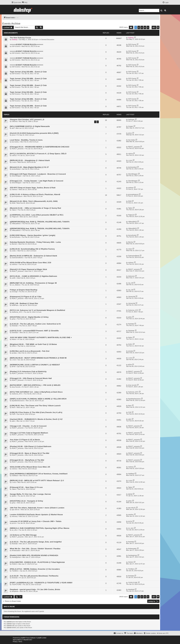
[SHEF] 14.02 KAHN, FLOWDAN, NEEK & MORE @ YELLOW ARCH (38, 399)
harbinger (131, 119)
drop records (16, 387)
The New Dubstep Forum (20, 38)
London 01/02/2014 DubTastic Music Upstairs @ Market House (36, 515)
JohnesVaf (132, 297)
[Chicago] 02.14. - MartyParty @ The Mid (27, 460)
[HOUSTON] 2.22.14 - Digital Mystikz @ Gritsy (29, 317)
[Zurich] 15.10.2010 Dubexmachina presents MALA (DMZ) (34, 133)
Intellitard (15, 476)
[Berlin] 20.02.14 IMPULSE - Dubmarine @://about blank (33, 256)
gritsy (14, 319)
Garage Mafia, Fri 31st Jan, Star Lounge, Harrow (30, 494)
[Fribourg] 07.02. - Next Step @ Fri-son (26, 487)
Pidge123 (15, 217)
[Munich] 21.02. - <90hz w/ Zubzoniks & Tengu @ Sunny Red (35, 208)
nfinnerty (15, 516)
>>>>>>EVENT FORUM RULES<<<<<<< (26, 44)
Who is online (9, 607)
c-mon (14, 162)
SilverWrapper (17, 176)
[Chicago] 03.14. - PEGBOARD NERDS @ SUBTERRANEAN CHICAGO (40, 147)
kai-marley (15, 142)
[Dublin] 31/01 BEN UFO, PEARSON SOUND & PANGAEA (34, 555)
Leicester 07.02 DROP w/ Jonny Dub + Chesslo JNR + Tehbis (36, 521)
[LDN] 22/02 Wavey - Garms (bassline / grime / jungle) (33, 235)
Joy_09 (131, 283)
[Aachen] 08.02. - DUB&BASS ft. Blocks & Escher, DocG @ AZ (36, 419)
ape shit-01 (16, 510)
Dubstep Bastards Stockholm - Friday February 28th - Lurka (35, 242)
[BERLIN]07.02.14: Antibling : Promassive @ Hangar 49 (33, 283)
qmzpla (14, 353)
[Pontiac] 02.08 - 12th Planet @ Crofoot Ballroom (31, 446)
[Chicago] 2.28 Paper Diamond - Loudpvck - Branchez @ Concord (38, 174)
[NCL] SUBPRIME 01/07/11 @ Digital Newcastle (30, 126)
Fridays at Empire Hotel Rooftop (24, 290)
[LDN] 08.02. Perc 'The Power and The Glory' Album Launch (35, 406)
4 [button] (145, 27)
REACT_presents (18, 149)
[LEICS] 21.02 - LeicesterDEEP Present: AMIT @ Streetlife (34, 331)
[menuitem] (25, 2)
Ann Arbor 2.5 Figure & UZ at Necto (25, 440)
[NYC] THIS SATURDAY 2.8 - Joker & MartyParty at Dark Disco (36, 392)
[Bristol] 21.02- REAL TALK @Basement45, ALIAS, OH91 (34, 201)
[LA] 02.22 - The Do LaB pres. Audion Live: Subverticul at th (35, 324)
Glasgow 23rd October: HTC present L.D (27, 120)
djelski (14, 496)
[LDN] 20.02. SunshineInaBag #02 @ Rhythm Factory (32, 249)
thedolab (15, 326)
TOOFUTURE (16, 584)
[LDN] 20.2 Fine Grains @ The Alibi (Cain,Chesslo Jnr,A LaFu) (36, 412)
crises (14, 251)
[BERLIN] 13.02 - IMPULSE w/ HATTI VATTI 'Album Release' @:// (37, 480)
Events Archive (11, 24)
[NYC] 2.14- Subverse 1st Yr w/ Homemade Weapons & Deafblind (37, 310)
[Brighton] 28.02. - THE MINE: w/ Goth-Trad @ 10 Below (33, 344)
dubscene (131, 276)
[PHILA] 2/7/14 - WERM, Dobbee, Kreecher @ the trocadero (35, 569)
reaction (131, 514)
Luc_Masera (16, 285)
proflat (18, 640)
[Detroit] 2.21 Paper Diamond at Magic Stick (28, 269)
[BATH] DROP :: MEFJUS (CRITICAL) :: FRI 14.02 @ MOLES (35, 385)
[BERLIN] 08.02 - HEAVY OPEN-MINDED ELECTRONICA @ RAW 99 (38, 358)
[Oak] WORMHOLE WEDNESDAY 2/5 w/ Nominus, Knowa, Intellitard (39, 474)
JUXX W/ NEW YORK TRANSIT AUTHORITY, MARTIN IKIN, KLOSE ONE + (41, 337)
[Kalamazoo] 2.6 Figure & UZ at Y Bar (26, 297)
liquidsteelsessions (18, 401)
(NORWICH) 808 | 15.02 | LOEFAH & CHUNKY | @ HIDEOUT (35, 365)
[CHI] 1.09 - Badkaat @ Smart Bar (24, 303)
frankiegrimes (16, 557)
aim (13, 128)
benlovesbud (16, 169)
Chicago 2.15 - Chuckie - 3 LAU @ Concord (28, 426)
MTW (14, 367)
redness (15, 189)
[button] (131, 27)
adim (13, 421)
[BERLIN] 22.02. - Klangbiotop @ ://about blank (30, 160)
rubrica (14, 155)
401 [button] (154, 27)
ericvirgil (15, 292)
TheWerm (15, 571)
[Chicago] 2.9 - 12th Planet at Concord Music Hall (31, 378)
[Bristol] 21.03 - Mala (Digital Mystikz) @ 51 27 (29, 167)
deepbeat (15, 591)
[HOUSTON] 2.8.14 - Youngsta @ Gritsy (26, 501)
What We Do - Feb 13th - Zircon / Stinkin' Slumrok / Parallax (35, 549)
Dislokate (15, 332)
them (13, 407)
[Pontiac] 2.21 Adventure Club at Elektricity (28, 372)
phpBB (22, 638)
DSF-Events (16, 46)
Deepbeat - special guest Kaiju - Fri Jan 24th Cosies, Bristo (35, 589)
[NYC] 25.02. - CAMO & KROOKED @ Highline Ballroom (33, 276)
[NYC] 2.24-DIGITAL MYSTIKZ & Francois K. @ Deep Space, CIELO (38, 154)
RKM (13, 203)
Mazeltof (26, 640)
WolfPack (15, 305)
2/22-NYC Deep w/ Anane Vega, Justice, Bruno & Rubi (33, 188)
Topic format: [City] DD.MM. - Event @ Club (28, 72)
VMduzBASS (16, 224)
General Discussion (48, 40)
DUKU (14, 346)
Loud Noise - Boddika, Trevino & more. (26, 140)
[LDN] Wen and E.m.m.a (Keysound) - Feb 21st (30, 351)
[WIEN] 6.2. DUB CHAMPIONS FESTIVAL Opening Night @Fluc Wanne (40, 528)
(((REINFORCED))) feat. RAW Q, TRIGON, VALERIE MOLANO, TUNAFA (40, 222)
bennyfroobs (16, 237)
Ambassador (16, 550)
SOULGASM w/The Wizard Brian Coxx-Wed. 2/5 (30, 467)
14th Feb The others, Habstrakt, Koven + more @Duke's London (37, 508)
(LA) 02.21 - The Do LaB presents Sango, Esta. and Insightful (36, 542)
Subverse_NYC (17, 312)
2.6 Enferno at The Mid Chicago (23, 535)
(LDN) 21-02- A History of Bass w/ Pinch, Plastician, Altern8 (35, 194)
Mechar (14, 244)
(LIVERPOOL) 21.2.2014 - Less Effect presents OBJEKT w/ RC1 (37, 215)
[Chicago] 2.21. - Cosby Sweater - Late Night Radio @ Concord (36, 181)
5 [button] (148, 27)
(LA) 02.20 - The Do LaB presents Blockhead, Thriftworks (34, 576)
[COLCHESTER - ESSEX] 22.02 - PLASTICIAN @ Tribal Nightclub (37, 562)
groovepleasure (17, 196)
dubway (15, 40)
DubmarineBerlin (17, 258)
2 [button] (139, 27)
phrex (14, 135)
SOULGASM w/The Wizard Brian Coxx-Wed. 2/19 (30, 263)
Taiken (14, 210)
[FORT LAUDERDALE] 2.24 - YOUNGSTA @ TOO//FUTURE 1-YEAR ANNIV (41, 583)
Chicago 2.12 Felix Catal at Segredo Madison (29, 433)
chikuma (15, 121)
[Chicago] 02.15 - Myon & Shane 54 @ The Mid (29, 453)
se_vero (15, 530)
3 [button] (142, 27)
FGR (13, 414)
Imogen (131, 126)
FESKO (14, 564)
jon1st (14, 523)
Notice (14, 339)
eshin (14, 278)
